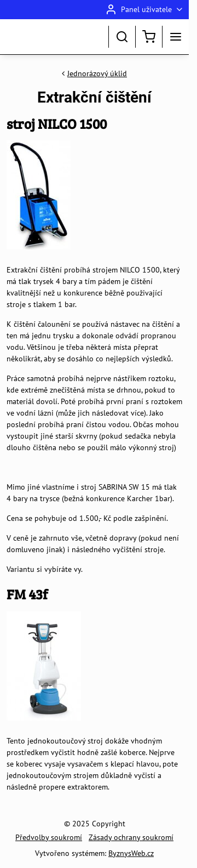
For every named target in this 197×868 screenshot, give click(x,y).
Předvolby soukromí (49, 837)
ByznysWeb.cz (131, 853)
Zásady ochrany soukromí (131, 837)
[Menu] (176, 37)
